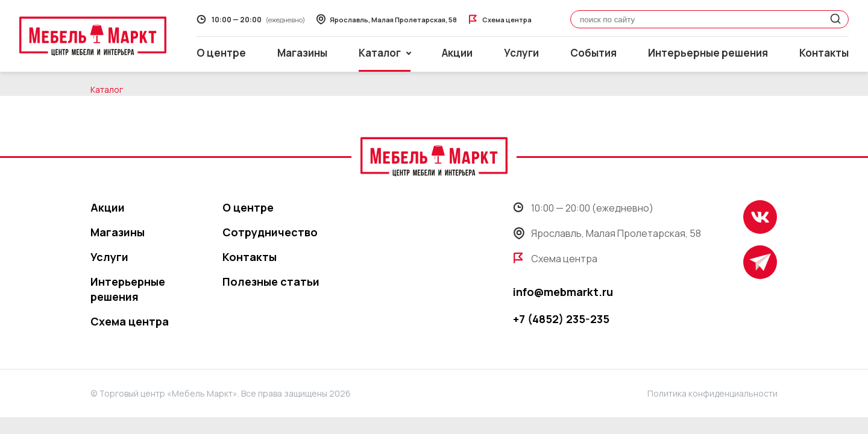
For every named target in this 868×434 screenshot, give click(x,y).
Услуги (521, 53)
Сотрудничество (270, 232)
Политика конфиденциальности (712, 393)
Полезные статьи (271, 281)
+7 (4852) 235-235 (561, 319)
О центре (221, 53)
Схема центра (130, 321)
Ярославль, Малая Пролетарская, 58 (607, 233)
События (593, 53)
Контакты (824, 53)
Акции (457, 53)
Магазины (302, 53)
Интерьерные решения (708, 53)
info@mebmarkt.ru (563, 292)
